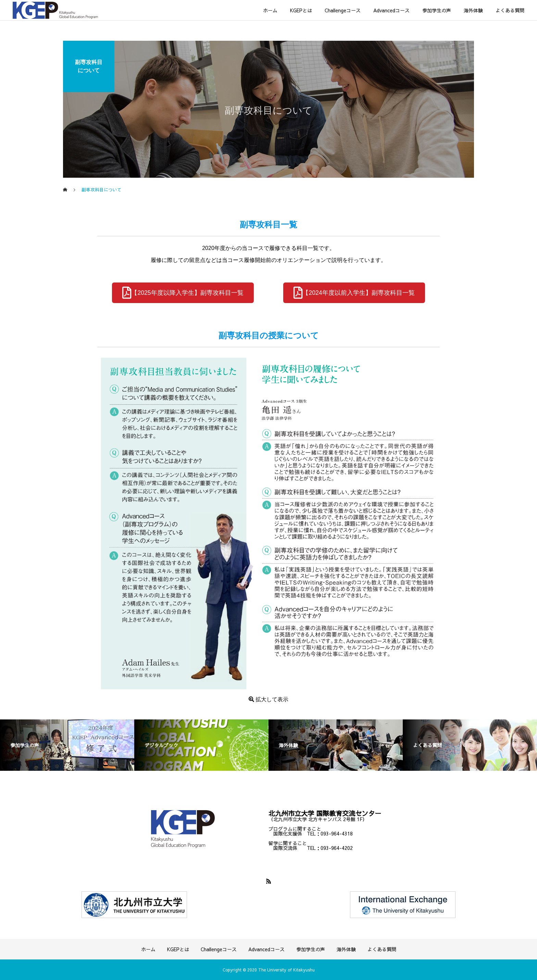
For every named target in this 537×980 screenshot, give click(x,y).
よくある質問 (510, 10)
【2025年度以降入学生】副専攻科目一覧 (183, 293)
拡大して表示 (268, 699)
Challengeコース (343, 10)
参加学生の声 (437, 10)
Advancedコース (391, 10)
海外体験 (473, 10)
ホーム (270, 10)
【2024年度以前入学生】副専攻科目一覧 (354, 293)
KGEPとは (301, 10)
